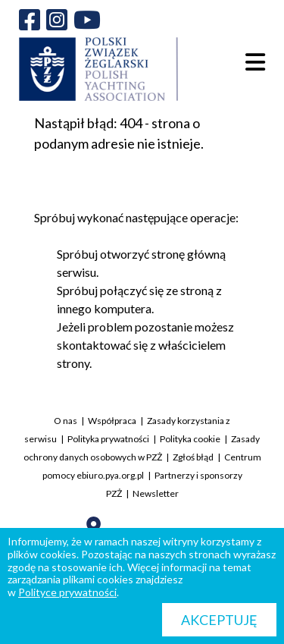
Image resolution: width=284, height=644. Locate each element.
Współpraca (112, 421)
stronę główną (189, 254)
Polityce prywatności (67, 592)
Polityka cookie (190, 439)
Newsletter (156, 493)
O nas (66, 421)
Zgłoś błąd (193, 457)
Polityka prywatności (108, 439)
